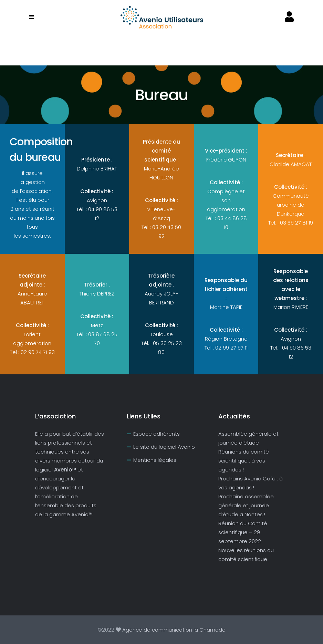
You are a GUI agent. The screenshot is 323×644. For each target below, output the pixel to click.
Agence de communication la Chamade (173, 630)
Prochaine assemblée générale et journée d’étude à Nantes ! (246, 505)
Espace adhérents (157, 434)
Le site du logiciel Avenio (164, 447)
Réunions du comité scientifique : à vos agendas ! (244, 461)
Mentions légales (155, 460)
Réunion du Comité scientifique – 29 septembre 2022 (243, 532)
